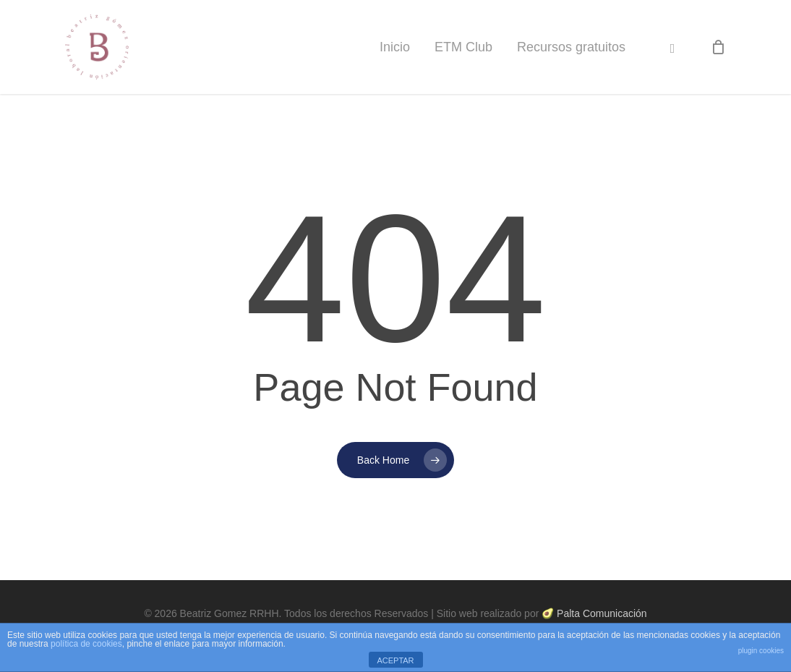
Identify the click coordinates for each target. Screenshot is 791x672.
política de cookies (86, 644)
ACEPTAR (395, 660)
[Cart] (718, 47)
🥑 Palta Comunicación (594, 613)
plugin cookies (761, 651)
